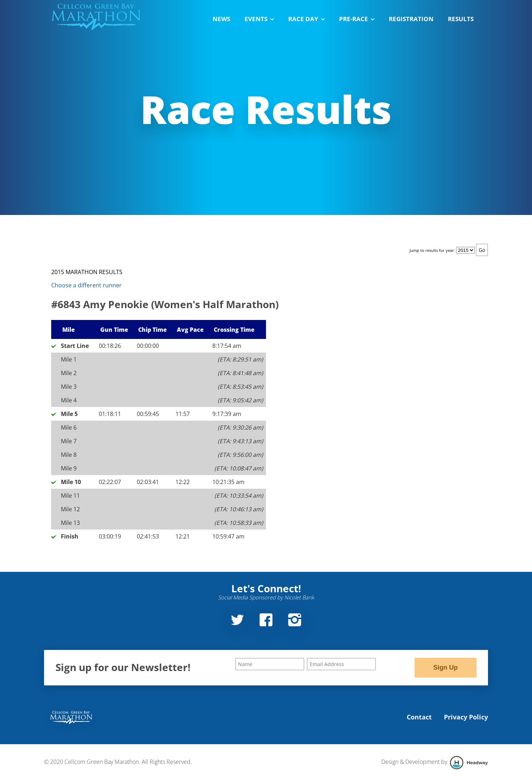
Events (259, 19)
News (221, 19)
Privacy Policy (466, 717)
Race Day (306, 19)
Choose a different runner (86, 285)
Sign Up (445, 667)
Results (461, 19)
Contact (419, 717)
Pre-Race (357, 19)
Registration (411, 19)
